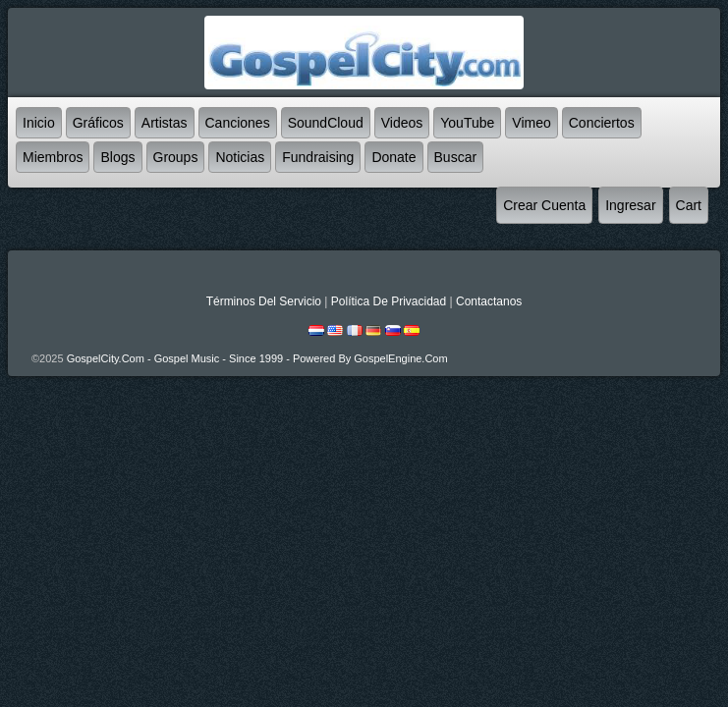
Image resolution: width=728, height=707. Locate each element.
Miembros (53, 157)
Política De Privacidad (389, 301)
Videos (402, 123)
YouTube (467, 123)
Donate (393, 157)
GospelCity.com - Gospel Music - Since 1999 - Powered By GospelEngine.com (257, 358)
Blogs (117, 157)
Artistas (165, 123)
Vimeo (531, 123)
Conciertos (602, 123)
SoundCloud (326, 123)
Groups (176, 157)
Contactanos (489, 301)
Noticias (240, 157)
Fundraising (318, 157)
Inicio (39, 123)
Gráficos (98, 123)
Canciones (238, 123)
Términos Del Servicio (264, 301)
